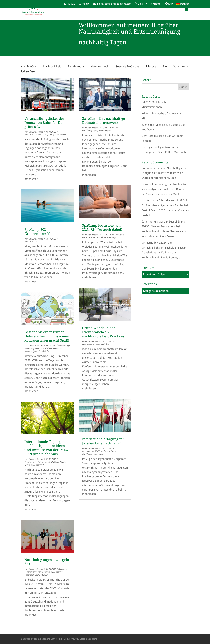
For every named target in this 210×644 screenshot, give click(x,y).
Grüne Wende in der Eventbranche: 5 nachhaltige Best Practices (103, 332)
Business (62, 569)
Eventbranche (76, 66)
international (44, 462)
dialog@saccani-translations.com (114, 4)
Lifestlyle (120, 235)
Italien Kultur (181, 66)
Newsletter (155, 4)
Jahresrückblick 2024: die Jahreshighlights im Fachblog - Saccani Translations (164, 248)
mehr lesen (31, 179)
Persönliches (44, 351)
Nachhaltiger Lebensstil (51, 348)
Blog (140, 4)
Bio (165, 66)
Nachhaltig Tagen (46, 135)
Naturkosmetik (100, 66)
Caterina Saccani (36, 132)
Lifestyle (151, 66)
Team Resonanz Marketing (48, 639)
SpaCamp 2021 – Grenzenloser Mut (39, 232)
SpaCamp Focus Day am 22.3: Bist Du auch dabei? (102, 228)
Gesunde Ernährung (127, 66)
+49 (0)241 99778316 (78, 4)
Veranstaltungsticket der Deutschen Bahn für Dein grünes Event (45, 123)
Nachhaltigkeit (52, 66)
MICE (53, 462)
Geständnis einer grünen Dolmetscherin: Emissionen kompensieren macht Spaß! (47, 336)
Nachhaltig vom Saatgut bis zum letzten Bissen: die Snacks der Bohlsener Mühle (164, 173)
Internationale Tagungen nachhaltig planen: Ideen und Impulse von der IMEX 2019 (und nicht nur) (46, 448)
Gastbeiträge (64, 345)
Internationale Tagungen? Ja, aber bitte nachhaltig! (103, 441)
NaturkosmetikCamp (106, 237)
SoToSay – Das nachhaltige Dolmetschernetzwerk (104, 121)
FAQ (170, 4)
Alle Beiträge (29, 66)
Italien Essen (29, 71)
